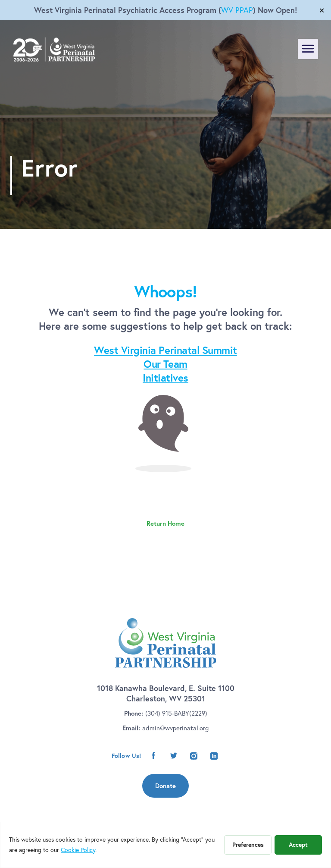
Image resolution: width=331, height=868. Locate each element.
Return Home (165, 523)
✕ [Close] (322, 10)
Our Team (165, 364)
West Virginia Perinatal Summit (165, 350)
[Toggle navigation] (308, 49)
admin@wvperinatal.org (175, 728)
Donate (165, 786)
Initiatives (165, 378)
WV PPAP (237, 10)
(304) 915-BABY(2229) (176, 713)
